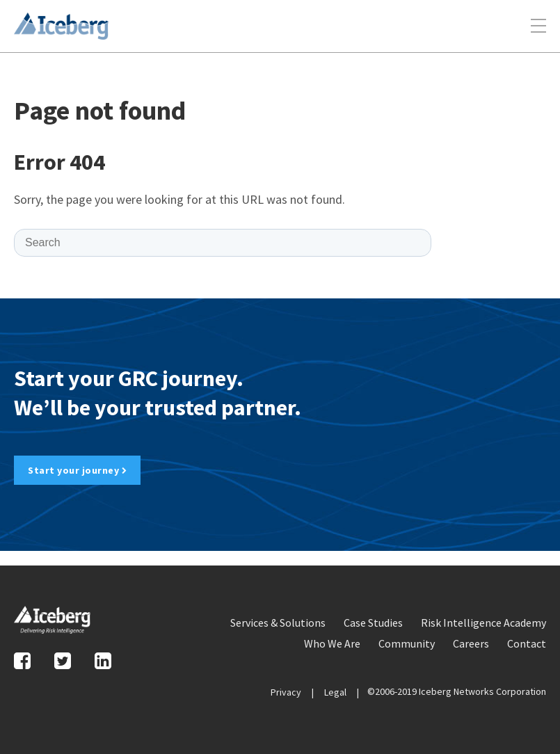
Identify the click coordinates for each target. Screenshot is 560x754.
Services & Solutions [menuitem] (278, 623)
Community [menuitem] (407, 643)
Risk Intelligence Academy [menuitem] (483, 623)
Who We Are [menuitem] (332, 643)
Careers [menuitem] (471, 643)
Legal (335, 692)
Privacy (286, 692)
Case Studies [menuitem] (373, 623)
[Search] (223, 243)
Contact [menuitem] (527, 643)
